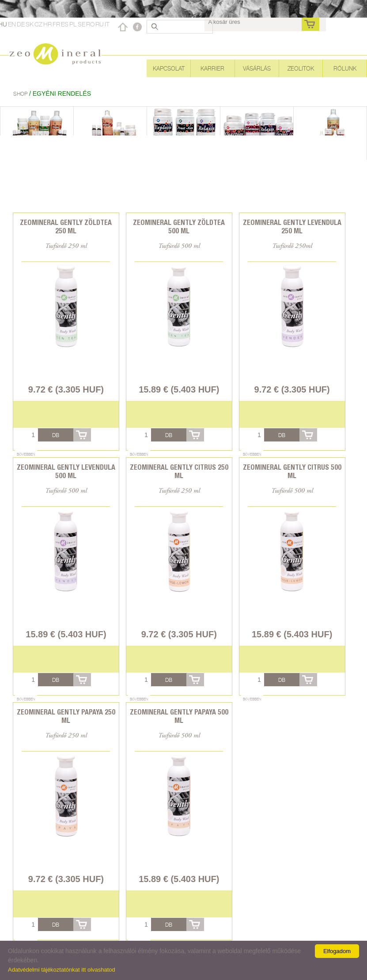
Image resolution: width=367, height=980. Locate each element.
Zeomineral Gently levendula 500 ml (66, 471)
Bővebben (26, 454)
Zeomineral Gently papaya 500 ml (179, 716)
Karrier (212, 68)
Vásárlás (257, 68)
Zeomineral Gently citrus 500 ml (292, 471)
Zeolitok (301, 68)
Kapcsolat (169, 68)
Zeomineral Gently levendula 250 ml (292, 227)
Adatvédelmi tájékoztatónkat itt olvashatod (62, 970)
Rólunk (345, 68)
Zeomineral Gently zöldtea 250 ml (66, 227)
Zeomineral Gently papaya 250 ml (66, 716)
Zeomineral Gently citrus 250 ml (179, 471)
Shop (21, 94)
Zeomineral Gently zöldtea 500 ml (179, 227)
